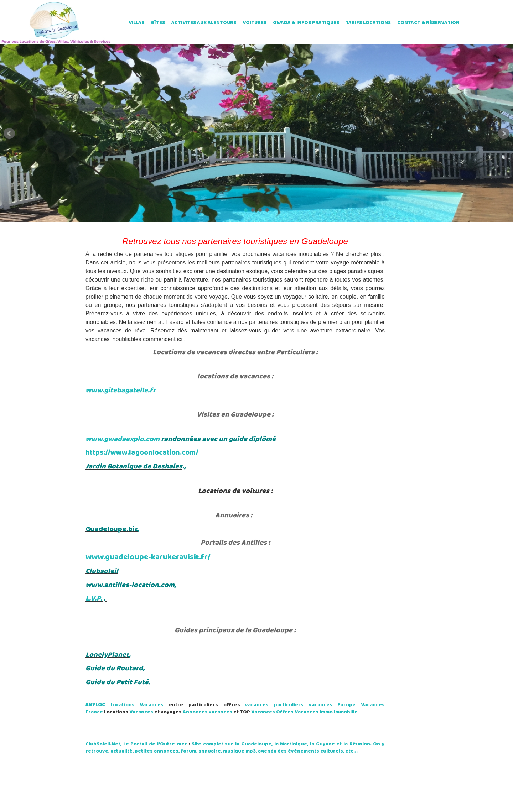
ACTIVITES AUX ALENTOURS (204, 23)
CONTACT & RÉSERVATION (428, 23)
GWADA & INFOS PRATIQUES (306, 23)
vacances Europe (332, 705)
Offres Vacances (297, 712)
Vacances (141, 712)
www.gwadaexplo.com (123, 439)
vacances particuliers (274, 705)
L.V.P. (94, 599)
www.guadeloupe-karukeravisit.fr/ (148, 557)
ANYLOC (95, 705)
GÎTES (158, 23)
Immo (326, 712)
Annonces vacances (208, 712)
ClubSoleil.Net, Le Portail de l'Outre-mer (136, 744)
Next (504, 133)
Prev (9, 133)
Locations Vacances (137, 705)
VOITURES (255, 23)
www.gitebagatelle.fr (121, 391)
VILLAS (136, 23)
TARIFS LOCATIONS (368, 23)
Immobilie (346, 712)
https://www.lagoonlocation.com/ (142, 453)
